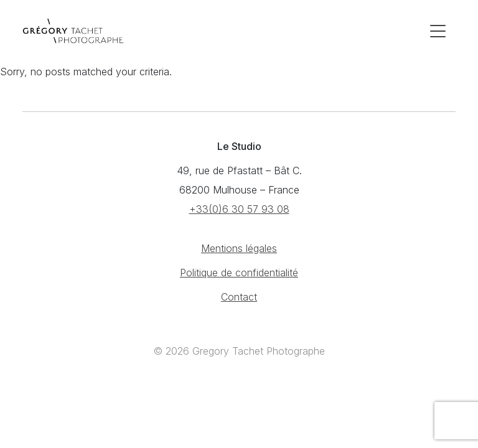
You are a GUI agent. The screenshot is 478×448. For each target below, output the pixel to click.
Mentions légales (239, 248)
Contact (239, 297)
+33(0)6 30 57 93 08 (239, 209)
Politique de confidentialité (239, 273)
